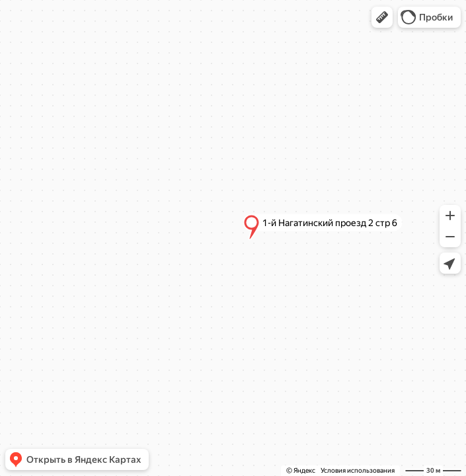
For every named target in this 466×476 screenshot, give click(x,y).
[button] (382, 17)
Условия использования (358, 470)
